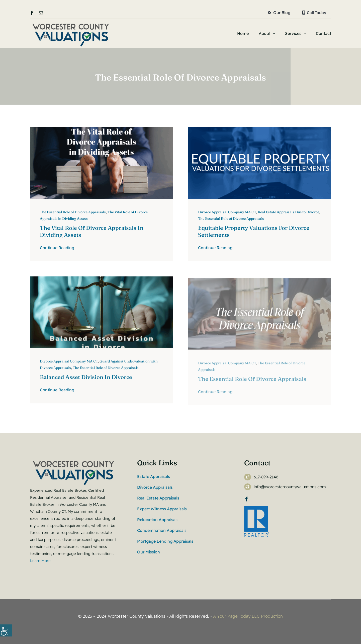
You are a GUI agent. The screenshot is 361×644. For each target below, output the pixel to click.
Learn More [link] (41, 561)
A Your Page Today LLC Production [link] (248, 616)
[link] (6, 630)
